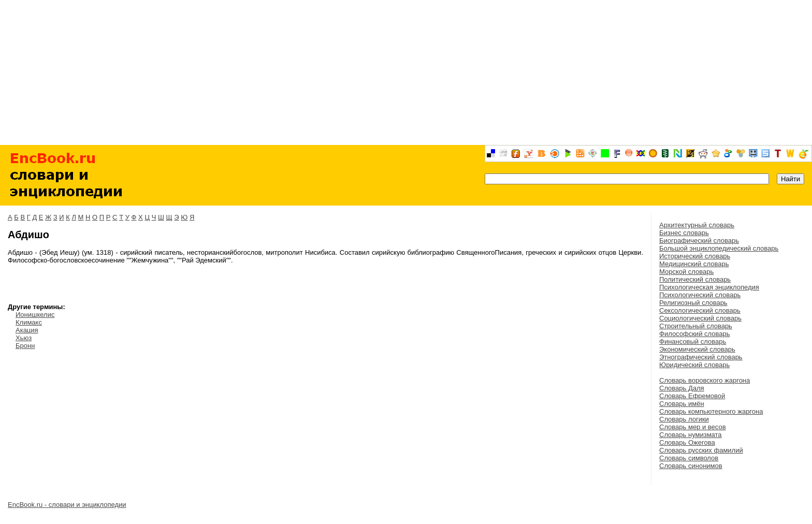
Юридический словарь (694, 365)
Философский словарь (694, 334)
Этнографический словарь (701, 357)
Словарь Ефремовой (692, 396)
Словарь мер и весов (693, 427)
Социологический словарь (700, 318)
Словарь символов (689, 458)
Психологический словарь (700, 295)
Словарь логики (684, 419)
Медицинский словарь (694, 264)
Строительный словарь (696, 326)
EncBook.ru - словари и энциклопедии (67, 505)
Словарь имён (682, 404)
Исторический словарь (695, 256)
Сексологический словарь (700, 310)
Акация (27, 330)
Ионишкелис (35, 315)
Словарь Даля (682, 388)
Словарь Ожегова (687, 442)
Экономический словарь (697, 349)
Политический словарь (695, 279)
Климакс (29, 322)
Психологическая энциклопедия (709, 287)
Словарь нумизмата (691, 435)
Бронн (25, 346)
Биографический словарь (699, 241)
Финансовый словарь (693, 341)
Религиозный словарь (693, 303)
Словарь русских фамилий (701, 450)
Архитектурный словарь (697, 225)
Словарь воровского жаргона (705, 380)
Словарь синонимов (691, 466)
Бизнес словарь (684, 233)
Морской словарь (686, 272)
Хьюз (24, 338)
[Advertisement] (406, 72)
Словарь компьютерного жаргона (711, 411)
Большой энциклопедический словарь (719, 248)
